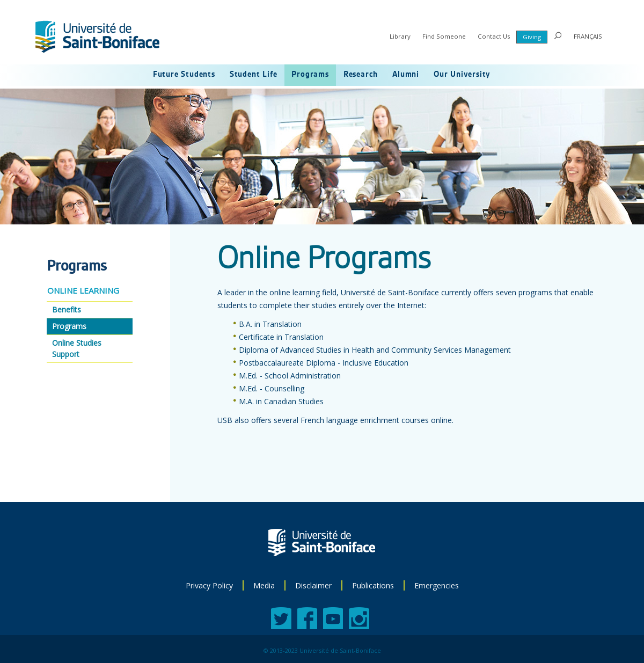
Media (264, 585)
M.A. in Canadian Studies (281, 401)
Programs (310, 75)
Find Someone (444, 36)
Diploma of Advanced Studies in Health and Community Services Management (375, 350)
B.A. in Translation (270, 324)
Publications (373, 585)
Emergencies (437, 585)
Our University (462, 75)
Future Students (184, 75)
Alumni (406, 75)
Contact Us (494, 36)
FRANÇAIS (588, 36)
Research (361, 75)
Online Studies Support (77, 348)
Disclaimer (313, 585)
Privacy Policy (209, 585)
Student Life (254, 75)
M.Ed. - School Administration (290, 376)
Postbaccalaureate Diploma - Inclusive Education (324, 363)
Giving (532, 37)
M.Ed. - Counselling (272, 388)
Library (400, 36)
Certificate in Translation (281, 337)
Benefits (67, 309)
